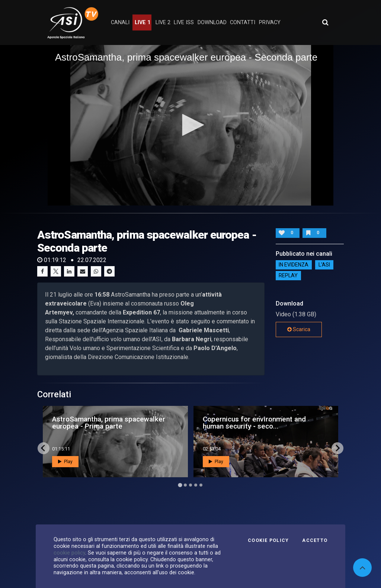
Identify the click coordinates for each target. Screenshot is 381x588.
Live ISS (184, 22)
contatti (243, 22)
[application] (190, 125)
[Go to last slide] (44, 448)
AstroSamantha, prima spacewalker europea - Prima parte (109, 423)
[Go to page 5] (201, 485)
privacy (270, 22)
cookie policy (69, 553)
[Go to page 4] (196, 485)
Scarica (299, 329)
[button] (190, 125)
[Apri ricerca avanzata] (325, 22)
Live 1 (143, 22)
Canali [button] (120, 22)
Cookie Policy (268, 540)
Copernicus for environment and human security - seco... (254, 423)
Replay (288, 276)
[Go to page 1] (180, 485)
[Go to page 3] (190, 485)
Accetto (315, 540)
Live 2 (163, 22)
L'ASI (324, 265)
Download (212, 22)
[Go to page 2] (185, 485)
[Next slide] (337, 448)
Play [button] (65, 462)
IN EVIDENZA (294, 265)
